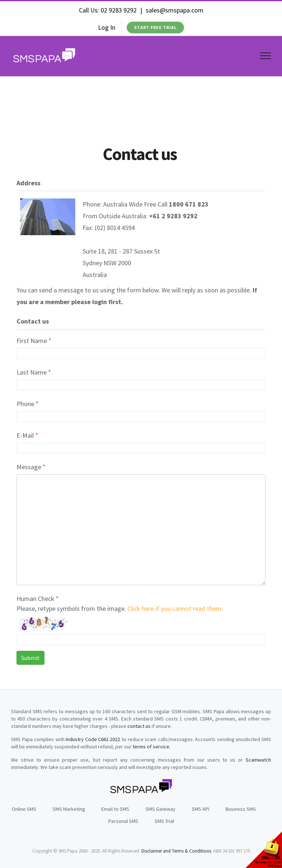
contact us (139, 726)
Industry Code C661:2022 (93, 739)
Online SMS (24, 809)
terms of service (151, 747)
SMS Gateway (160, 809)
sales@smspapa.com (175, 10)
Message (31, 467)
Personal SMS (123, 821)
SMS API (200, 809)
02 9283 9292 (119, 10)
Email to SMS (115, 809)
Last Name (34, 372)
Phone (28, 404)
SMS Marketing (69, 809)
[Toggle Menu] (266, 56)
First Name (34, 341)
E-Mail (27, 435)
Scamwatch (258, 760)
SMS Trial (164, 821)
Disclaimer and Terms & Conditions (176, 851)
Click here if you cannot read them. (175, 608)
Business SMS (241, 809)
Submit (30, 658)
